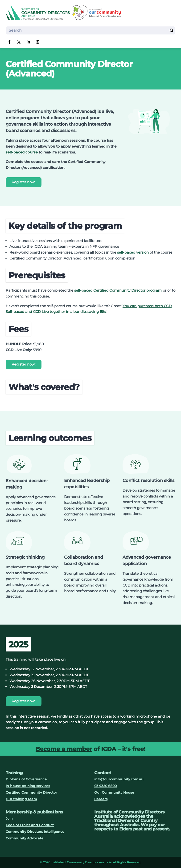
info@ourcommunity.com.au (119, 779)
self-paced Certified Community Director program (118, 290)
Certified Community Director (31, 792)
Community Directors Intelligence (35, 832)
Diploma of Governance (26, 779)
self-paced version (133, 252)
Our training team (21, 799)
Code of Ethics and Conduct (30, 825)
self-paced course (22, 152)
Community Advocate (25, 838)
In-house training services (28, 786)
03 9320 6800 (105, 786)
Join (9, 818)
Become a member (64, 749)
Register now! (24, 182)
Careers (101, 799)
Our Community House (114, 792)
